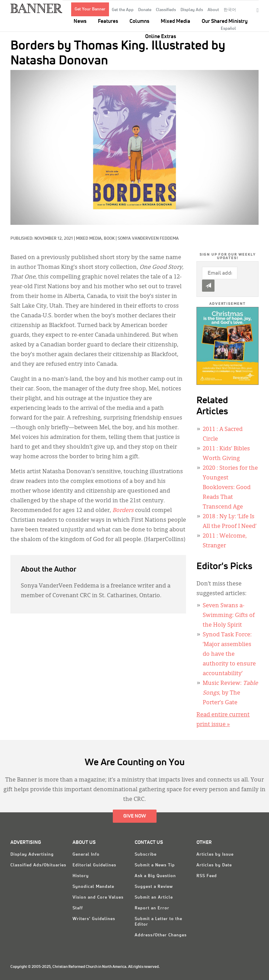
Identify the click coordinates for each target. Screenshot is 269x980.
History (81, 876)
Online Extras (161, 37)
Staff (78, 908)
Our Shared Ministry (225, 21)
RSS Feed (207, 876)
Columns (139, 21)
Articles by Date (214, 865)
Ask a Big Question (155, 876)
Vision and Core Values (98, 898)
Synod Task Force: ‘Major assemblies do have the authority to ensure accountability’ (229, 654)
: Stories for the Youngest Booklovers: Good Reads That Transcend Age (230, 488)
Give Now (135, 816)
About (213, 10)
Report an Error (152, 908)
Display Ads (192, 10)
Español (228, 29)
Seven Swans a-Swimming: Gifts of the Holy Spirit (229, 616)
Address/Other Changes (161, 935)
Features (108, 21)
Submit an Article (154, 898)
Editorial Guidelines (94, 865)
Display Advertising (32, 855)
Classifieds (166, 10)
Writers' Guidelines (94, 919)
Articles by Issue (215, 855)
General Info (86, 855)
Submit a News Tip (155, 865)
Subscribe (146, 855)
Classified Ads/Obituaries (38, 865)
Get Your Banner (90, 9)
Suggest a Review (154, 887)
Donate (145, 10)
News (80, 21)
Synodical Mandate (93, 887)
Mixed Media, (90, 239)
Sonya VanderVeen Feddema (148, 239)
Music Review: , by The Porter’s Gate (230, 693)
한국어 (230, 10)
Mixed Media (175, 21)
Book (109, 239)
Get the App (123, 10)
